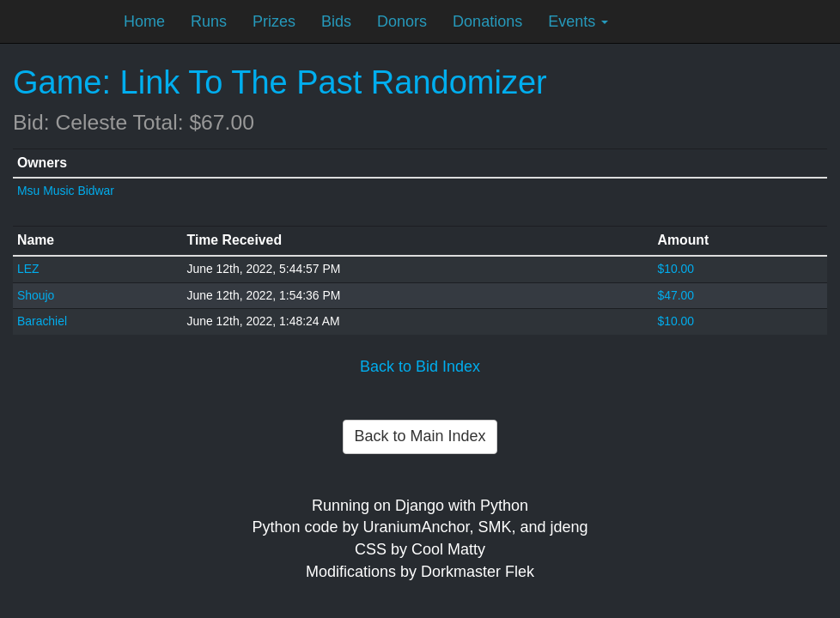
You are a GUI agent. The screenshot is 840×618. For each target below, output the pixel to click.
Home (144, 21)
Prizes (274, 21)
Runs (209, 21)
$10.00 (676, 269)
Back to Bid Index (420, 367)
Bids (336, 21)
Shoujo (36, 295)
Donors (402, 21)
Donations (487, 21)
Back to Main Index (420, 436)
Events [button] (578, 21)
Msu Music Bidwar (66, 191)
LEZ (28, 269)
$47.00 (676, 295)
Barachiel (42, 321)
